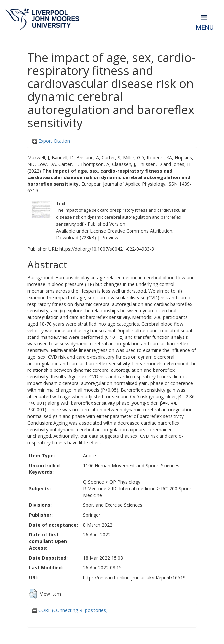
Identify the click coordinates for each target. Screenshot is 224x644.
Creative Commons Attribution (140, 231)
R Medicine (95, 488)
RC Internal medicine (134, 488)
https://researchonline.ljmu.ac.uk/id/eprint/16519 (134, 578)
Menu (205, 28)
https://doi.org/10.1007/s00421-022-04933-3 (107, 249)
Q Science (93, 482)
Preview (110, 237)
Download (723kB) (76, 237)
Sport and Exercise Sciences (113, 505)
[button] (33, 594)
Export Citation (51, 141)
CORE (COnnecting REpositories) (70, 610)
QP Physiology (125, 482)
